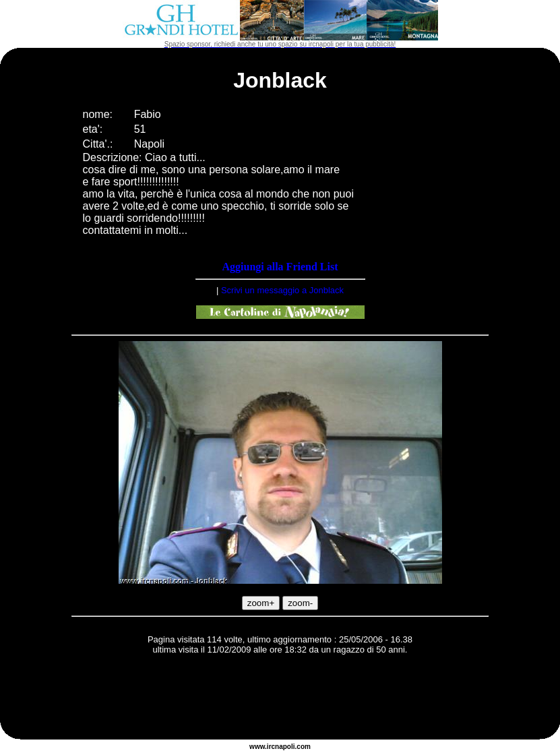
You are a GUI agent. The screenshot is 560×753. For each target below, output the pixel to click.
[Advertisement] (280, 699)
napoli (285, 747)
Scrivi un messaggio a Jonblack (282, 290)
